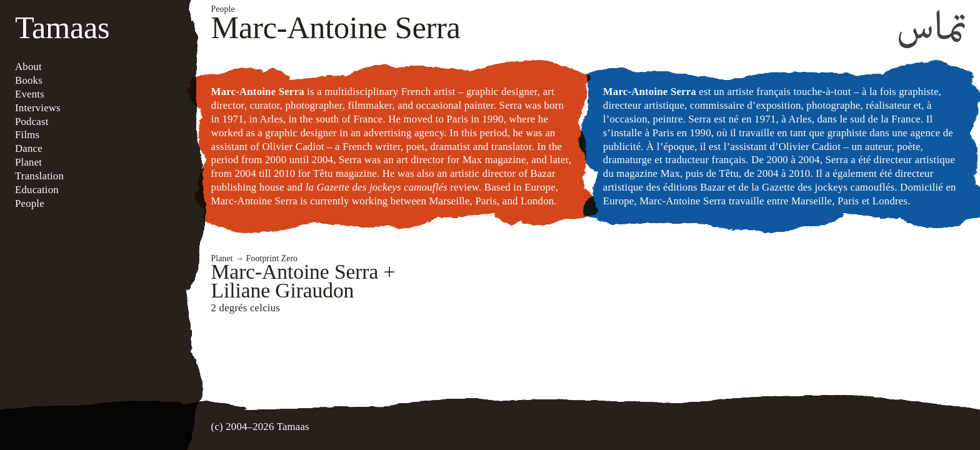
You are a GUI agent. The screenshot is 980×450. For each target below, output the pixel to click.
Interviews (38, 108)
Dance (29, 148)
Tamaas (62, 27)
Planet (28, 162)
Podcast (32, 122)
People (30, 203)
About (28, 67)
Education (37, 190)
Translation (39, 176)
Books (29, 80)
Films (27, 135)
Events (30, 94)
